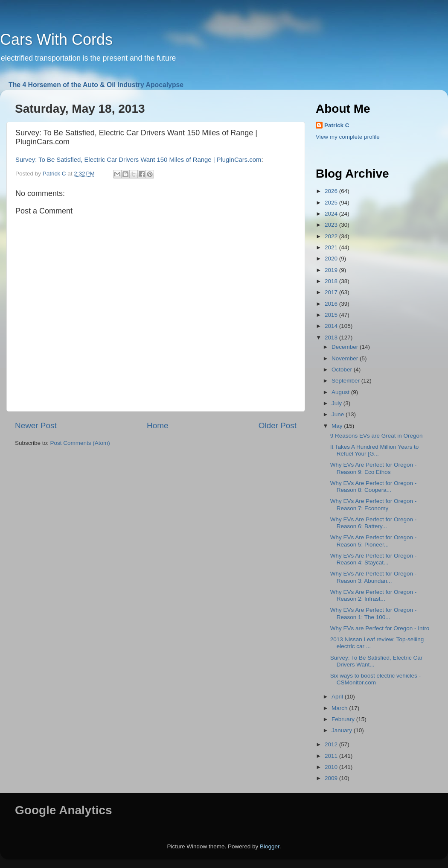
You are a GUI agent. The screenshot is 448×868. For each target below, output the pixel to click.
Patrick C (337, 125)
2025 (332, 203)
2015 (332, 315)
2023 (332, 225)
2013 (332, 338)
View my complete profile (348, 137)
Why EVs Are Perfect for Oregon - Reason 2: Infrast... (374, 595)
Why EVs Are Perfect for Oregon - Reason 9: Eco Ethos (374, 468)
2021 (332, 247)
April (338, 697)
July (337, 403)
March (340, 708)
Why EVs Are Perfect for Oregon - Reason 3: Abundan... (374, 577)
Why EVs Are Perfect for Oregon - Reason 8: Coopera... (374, 487)
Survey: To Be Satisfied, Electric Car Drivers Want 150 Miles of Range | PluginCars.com (138, 160)
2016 (332, 304)
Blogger (270, 846)
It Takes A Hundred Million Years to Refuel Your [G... (375, 450)
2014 (332, 326)
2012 (332, 744)
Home (157, 425)
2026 (332, 191)
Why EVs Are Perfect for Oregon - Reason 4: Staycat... (374, 559)
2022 (332, 236)
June (339, 414)
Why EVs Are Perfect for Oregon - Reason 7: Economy (374, 504)
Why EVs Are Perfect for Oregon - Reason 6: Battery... (374, 523)
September (346, 381)
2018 (332, 281)
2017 (332, 292)
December (346, 347)
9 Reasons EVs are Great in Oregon (377, 436)
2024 (332, 214)
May (338, 426)
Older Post (278, 425)
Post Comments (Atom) (80, 443)
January (343, 730)
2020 (332, 259)
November (346, 358)
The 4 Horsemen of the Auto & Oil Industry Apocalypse (96, 85)
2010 (332, 767)
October (343, 370)
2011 (332, 756)
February (344, 719)
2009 (332, 778)
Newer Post (36, 425)
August (341, 392)
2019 (332, 270)
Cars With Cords (56, 39)
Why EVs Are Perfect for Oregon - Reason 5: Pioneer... (374, 541)
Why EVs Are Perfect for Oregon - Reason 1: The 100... (374, 613)
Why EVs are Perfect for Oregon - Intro (380, 628)
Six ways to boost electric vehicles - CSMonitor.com (375, 679)
